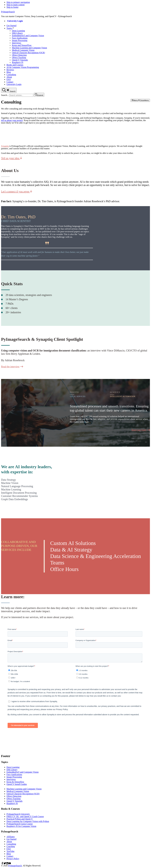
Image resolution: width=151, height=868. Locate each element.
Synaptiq (5, 146)
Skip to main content (16, 5)
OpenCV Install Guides (17, 784)
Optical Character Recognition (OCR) (23, 794)
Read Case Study (141, 430)
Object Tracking (14, 799)
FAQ (9, 849)
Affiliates (11, 837)
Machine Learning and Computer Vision (24, 789)
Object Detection (14, 796)
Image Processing (14, 777)
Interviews (11, 779)
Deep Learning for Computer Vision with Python (28, 821)
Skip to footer (12, 7)
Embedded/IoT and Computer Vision (23, 772)
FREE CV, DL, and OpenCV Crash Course (25, 816)
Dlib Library (12, 770)
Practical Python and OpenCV (20, 819)
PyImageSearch (8, 12)
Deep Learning (13, 767)
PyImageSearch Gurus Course (20, 824)
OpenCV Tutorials (15, 801)
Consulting (11, 844)
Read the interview (12, 367)
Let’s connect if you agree (17, 192)
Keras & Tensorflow (15, 782)
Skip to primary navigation (18, 2)
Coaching (11, 846)
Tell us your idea (12, 158)
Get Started (11, 839)
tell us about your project (12, 120)
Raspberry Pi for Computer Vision (21, 826)
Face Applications (14, 774)
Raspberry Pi (12, 803)
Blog (9, 854)
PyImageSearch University (18, 814)
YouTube (10, 851)
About (9, 842)
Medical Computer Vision (18, 791)
